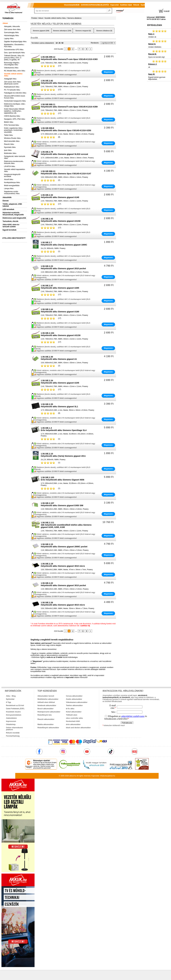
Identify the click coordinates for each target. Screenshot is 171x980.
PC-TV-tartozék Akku (12, 90)
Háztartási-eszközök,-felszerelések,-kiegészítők (13, 214)
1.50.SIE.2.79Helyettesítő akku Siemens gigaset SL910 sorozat (64, 153)
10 (57, 43)
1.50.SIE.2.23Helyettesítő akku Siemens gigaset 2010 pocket (63, 267)
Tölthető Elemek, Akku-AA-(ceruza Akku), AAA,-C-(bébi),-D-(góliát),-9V (14, 58)
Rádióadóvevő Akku (12, 87)
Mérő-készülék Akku (12, 141)
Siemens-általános (74, 18)
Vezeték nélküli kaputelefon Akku (14, 170)
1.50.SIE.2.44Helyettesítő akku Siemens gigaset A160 (60, 310)
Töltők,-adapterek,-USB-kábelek (12, 205)
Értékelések (155, 25)
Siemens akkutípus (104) (62, 31)
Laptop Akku (9, 39)
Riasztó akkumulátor (46, 719)
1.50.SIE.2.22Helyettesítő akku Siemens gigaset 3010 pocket (63, 584)
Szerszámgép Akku (11, 32)
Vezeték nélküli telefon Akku (13, 75)
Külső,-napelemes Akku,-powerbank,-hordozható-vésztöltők (14, 130)
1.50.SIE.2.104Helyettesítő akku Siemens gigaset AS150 (61, 334)
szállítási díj (85, 626)
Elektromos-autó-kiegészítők (14, 218)
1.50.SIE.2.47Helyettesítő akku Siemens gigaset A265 (60, 287)
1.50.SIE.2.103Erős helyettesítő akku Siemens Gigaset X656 (62, 479)
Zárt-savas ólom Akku (12, 29)
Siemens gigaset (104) (41, 31)
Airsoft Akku (9, 179)
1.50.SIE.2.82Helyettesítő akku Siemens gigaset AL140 (61, 82)
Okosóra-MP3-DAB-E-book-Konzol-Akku (15, 97)
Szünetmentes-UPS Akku (14, 50)
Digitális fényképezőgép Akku (15, 42)
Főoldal (34, 18)
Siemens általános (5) (104, 31)
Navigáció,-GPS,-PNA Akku (15, 119)
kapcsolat (70, 677)
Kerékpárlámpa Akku (12, 182)
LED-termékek (8, 209)
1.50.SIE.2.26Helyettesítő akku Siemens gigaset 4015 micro (63, 604)
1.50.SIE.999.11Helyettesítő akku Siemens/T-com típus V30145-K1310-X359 (69, 106)
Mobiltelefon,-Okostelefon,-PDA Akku (14, 46)
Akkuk (5, 23)
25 (60, 43)
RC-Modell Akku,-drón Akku (15, 71)
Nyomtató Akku (10, 147)
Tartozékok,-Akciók (10, 221)
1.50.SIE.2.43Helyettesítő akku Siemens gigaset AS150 (61, 220)
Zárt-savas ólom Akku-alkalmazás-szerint (13, 83)
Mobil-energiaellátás (12, 186)
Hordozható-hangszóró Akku (15, 101)
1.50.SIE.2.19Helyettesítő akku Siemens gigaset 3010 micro (63, 565)
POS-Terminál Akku (12, 125)
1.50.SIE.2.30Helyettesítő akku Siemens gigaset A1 (59, 358)
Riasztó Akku (9, 144)
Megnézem (108, 72)
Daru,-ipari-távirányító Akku (14, 53)
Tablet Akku (8, 135)
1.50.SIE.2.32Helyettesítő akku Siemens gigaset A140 (60, 196)
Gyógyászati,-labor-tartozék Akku (15, 157)
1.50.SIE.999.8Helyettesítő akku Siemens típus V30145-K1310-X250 (66, 129)
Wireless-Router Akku (12, 138)
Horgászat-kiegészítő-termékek (12, 175)
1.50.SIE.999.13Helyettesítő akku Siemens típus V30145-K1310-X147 (66, 172)
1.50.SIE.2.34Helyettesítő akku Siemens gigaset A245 (60, 382)
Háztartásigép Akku (11, 36)
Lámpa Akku (9, 189)
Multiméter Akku (10, 153)
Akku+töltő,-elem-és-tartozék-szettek (11, 226)
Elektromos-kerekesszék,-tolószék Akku (14, 162)
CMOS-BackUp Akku (12, 116)
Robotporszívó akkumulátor (49, 712)
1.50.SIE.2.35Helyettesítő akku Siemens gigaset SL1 (59, 405)
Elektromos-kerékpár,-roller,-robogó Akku (15, 105)
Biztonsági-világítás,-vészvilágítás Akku (12, 64)
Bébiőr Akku (9, 122)
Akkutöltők (7, 197)
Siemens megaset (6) (83, 31)
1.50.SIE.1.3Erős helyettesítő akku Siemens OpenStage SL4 (64, 429)
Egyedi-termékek (9, 230)
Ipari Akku (8, 150)
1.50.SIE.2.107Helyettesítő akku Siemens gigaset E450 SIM (62, 504)
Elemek (6, 201)
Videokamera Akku (11, 68)
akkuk (71, 776)
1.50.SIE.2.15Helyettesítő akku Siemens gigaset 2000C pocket (64, 545)
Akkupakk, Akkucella (12, 26)
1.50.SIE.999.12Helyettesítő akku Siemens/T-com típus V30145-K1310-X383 (69, 58)
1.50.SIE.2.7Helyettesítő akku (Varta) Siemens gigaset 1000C (64, 244)
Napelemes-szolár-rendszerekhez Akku (12, 193)
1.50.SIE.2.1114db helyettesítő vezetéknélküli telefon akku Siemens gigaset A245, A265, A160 (66, 525)
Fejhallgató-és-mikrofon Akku (15, 93)
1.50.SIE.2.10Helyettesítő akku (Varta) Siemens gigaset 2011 (63, 455)
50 (62, 43)
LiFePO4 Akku (10, 166)
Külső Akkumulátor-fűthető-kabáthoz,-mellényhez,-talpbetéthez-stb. (14, 111)
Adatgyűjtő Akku (10, 79)
